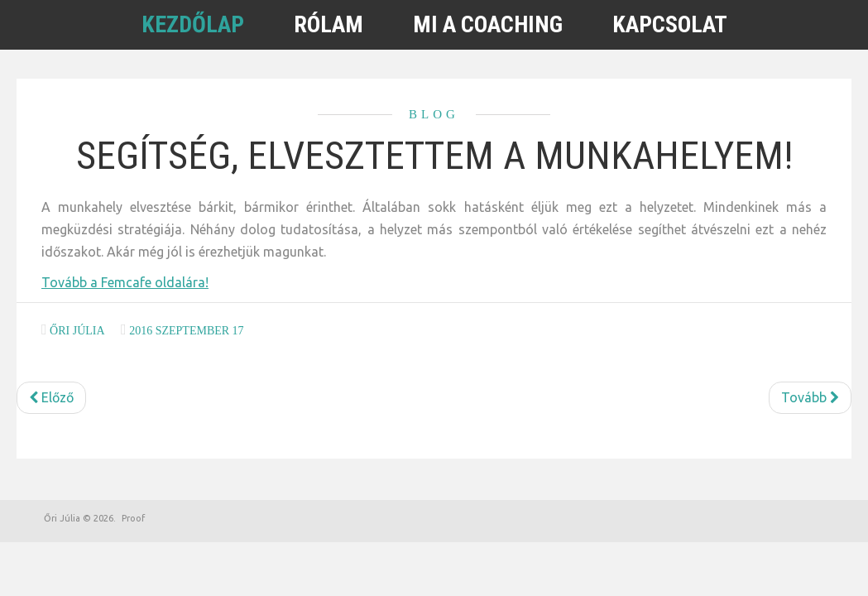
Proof (133, 518)
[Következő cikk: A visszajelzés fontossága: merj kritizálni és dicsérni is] (810, 398)
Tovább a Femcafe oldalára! (125, 282)
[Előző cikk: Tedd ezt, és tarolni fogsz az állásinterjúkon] (51, 398)
